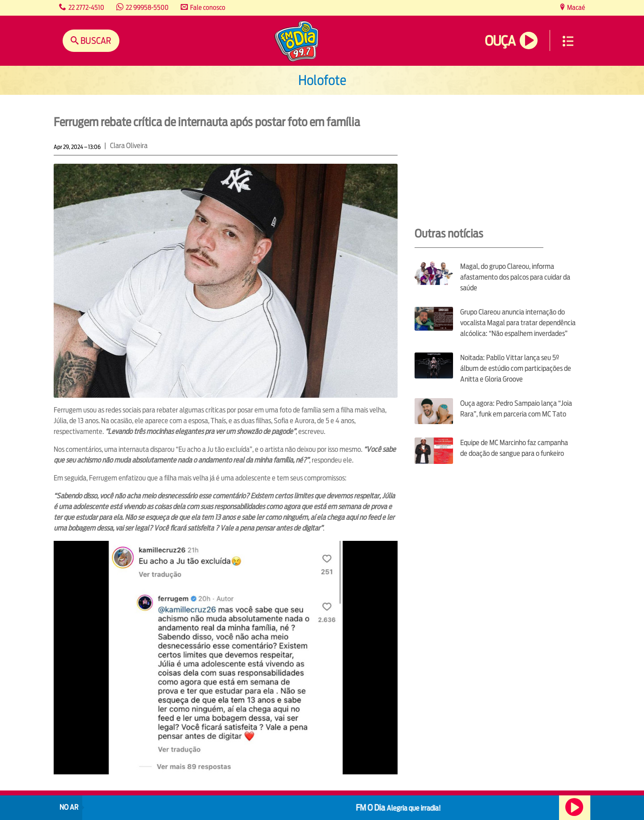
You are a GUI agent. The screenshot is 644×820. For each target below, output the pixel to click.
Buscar (95, 40)
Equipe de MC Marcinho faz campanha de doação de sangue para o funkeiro (514, 448)
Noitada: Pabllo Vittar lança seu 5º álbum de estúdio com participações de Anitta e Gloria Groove (516, 368)
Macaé (575, 7)
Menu (568, 41)
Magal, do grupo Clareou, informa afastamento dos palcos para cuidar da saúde (515, 277)
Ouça (500, 41)
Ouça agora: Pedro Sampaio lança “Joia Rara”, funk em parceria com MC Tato (516, 409)
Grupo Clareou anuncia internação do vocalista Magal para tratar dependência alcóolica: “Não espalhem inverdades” (518, 323)
